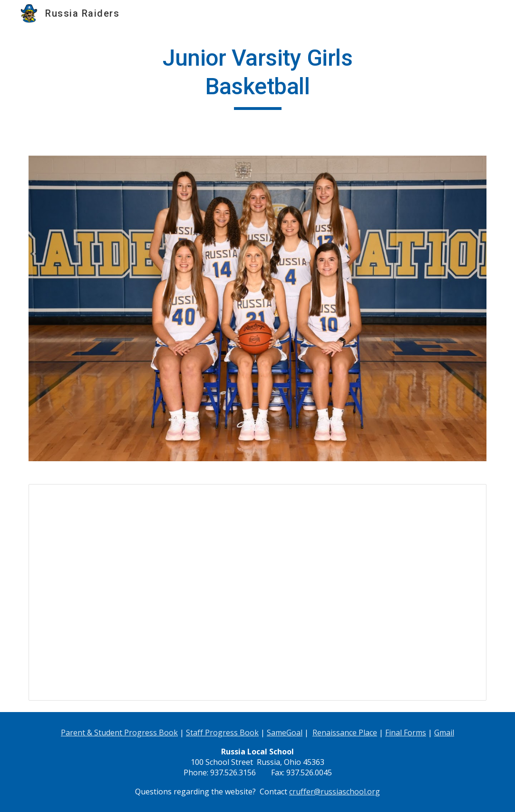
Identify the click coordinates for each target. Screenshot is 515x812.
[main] (257, 77)
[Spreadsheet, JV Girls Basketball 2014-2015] (257, 592)
